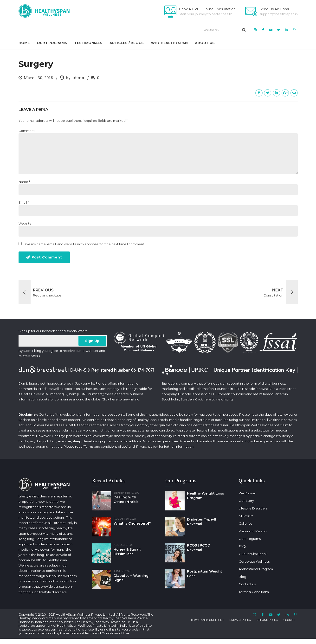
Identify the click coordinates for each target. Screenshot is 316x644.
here (114, 399)
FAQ (235, 546)
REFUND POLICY (267, 624)
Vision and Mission (245, 531)
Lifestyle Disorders (246, 508)
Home (24, 43)
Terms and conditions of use (106, 446)
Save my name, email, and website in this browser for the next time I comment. (84, 244)
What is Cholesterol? (132, 523)
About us (205, 43)
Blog (235, 577)
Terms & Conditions (246, 592)
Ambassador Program (249, 569)
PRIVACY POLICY (240, 624)
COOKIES (289, 624)
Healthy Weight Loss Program (206, 496)
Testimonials (88, 43)
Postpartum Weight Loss (205, 574)
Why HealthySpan (169, 43)
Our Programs (52, 43)
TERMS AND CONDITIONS (207, 624)
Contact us (240, 584)
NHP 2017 (239, 516)
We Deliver (240, 493)
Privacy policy (147, 446)
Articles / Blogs (127, 43)
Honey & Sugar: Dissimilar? (127, 552)
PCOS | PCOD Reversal (199, 548)
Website (25, 223)
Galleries (238, 523)
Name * (24, 182)
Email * (24, 202)
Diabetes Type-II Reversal (202, 522)
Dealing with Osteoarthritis (126, 499)
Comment (27, 131)
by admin (75, 78)
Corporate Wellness (247, 561)
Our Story (239, 501)
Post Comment (47, 257)
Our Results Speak (246, 554)
